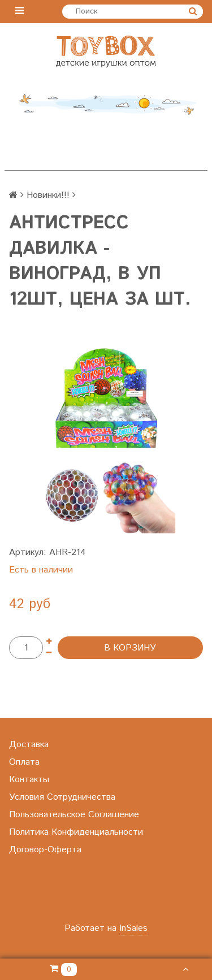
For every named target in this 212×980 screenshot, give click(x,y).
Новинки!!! (48, 195)
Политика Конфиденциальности (76, 832)
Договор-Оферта (45, 850)
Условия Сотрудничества (62, 797)
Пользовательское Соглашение (74, 815)
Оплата (24, 762)
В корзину (130, 648)
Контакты (29, 780)
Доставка (29, 745)
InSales (133, 928)
